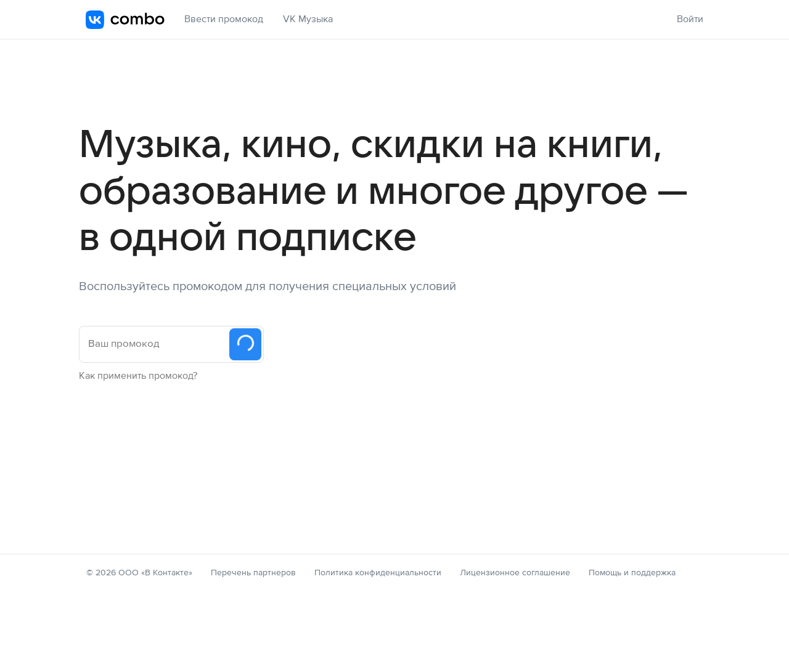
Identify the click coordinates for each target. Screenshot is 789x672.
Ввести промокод (224, 19)
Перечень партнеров (253, 573)
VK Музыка (308, 19)
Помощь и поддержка (632, 573)
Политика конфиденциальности (378, 573)
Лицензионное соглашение (515, 573)
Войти (690, 19)
